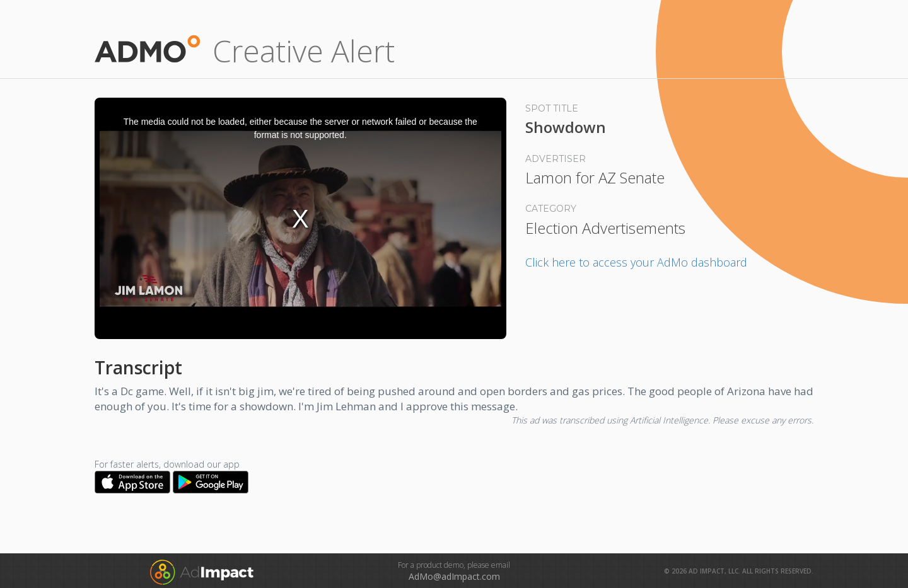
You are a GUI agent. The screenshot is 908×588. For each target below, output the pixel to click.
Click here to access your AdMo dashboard (636, 262)
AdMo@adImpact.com (454, 576)
